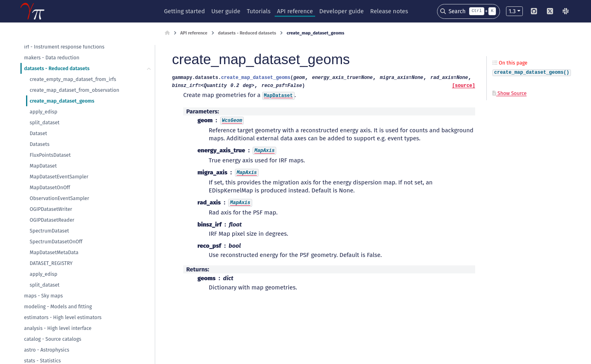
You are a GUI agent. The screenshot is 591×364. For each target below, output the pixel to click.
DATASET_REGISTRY (51, 263)
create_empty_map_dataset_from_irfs (73, 79)
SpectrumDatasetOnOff (56, 242)
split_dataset (45, 122)
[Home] (167, 33)
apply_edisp (44, 112)
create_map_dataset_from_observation (74, 90)
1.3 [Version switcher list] (512, 11)
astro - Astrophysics (47, 350)
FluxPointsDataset (50, 155)
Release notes (389, 11)
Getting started (184, 11)
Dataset (38, 133)
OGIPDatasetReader (52, 220)
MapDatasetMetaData (54, 252)
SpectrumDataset (49, 231)
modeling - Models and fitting (58, 306)
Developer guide (341, 11)
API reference (295, 11)
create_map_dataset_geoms (62, 101)
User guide (226, 11)
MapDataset (43, 166)
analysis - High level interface (58, 328)
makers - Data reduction (52, 58)
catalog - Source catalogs (53, 339)
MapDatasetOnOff (50, 187)
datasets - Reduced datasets (57, 68)
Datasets (39, 144)
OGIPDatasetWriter (51, 209)
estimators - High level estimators (63, 317)
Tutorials (258, 11)
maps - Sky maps (44, 296)
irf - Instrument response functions (64, 47)
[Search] (469, 11)
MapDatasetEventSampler (59, 177)
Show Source (509, 93)
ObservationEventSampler (59, 198)
